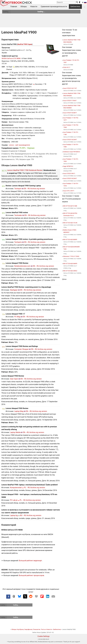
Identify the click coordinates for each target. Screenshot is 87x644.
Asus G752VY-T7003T (70, 101)
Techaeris (18, 242)
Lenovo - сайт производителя (19, 145)
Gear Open (14, 379)
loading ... (6, 12)
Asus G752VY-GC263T (70, 178)
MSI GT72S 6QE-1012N (70, 223)
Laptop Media (15, 432)
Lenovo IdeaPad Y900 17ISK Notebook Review (25, 170)
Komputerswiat (16, 488)
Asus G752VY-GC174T (70, 88)
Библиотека (75, 7)
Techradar (18, 215)
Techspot (18, 189)
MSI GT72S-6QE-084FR (70, 264)
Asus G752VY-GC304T (70, 140)
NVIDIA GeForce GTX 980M (11, 59)
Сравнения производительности (54, 7)
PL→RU (27, 488)
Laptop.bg (14, 515)
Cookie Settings (43, 636)
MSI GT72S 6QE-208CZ (70, 271)
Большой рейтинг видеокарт (30, 561)
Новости (34, 7)
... (84, 7)
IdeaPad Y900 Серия (25, 44)
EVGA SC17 (67, 67)
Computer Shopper (21, 349)
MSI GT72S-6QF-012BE (70, 206)
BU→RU (23, 515)
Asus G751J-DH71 (69, 191)
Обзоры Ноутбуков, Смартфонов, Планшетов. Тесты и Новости (32, 629)
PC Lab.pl (14, 500)
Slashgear (14, 290)
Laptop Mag (19, 411)
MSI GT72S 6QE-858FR (70, 240)
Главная (14, 7)
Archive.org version (38, 189)
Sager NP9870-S (68, 166)
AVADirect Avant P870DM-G (71, 152)
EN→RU (27, 189)
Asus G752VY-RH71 (69, 173)
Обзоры (24, 7)
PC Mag (17, 317)
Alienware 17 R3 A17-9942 (71, 256)
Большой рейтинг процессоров (31, 575)
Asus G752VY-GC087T (70, 113)
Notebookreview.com (22, 266)
